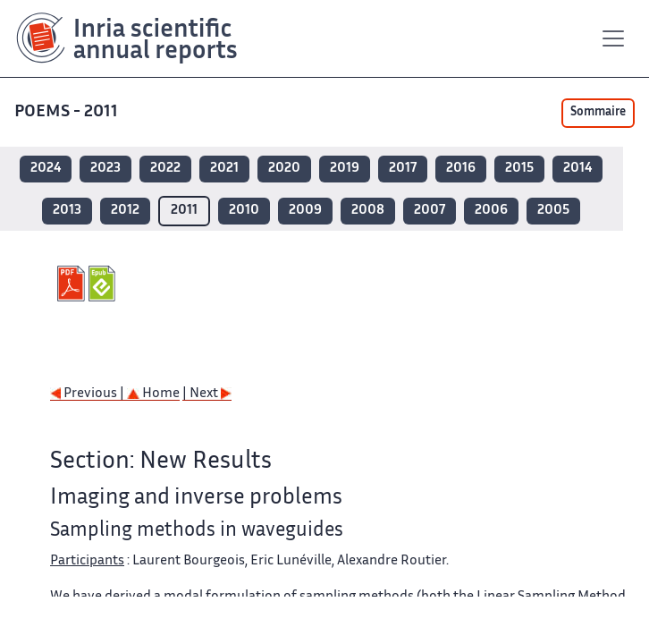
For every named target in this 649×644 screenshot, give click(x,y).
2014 (577, 169)
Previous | (88, 394)
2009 (305, 211)
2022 (165, 169)
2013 (67, 211)
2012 (125, 211)
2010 (244, 211)
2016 (461, 169)
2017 (403, 169)
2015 (519, 169)
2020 (284, 169)
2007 (430, 211)
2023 (105, 169)
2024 (46, 169)
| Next (207, 394)
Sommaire (598, 113)
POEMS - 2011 (66, 112)
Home (153, 394)
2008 (368, 211)
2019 (345, 169)
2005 (553, 211)
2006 (491, 211)
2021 (224, 169)
